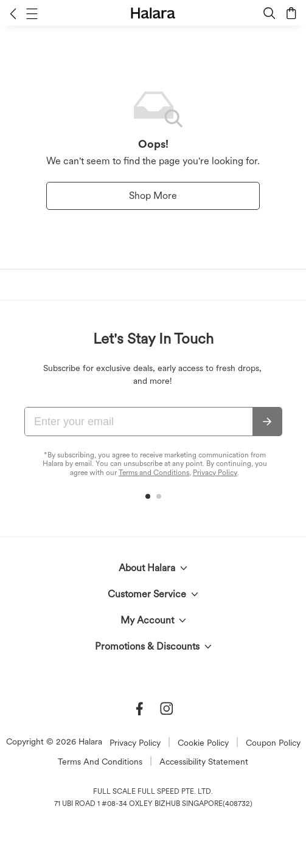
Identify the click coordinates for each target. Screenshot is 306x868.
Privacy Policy (215, 473)
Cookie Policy (203, 743)
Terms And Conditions (100, 762)
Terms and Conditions (154, 473)
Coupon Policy (273, 743)
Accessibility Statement (204, 762)
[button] (13, 13)
